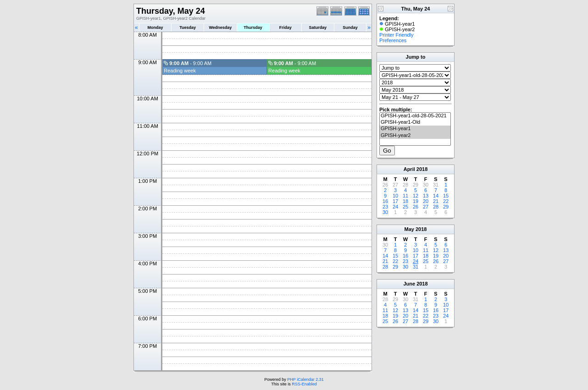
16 (385, 201)
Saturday (318, 27)
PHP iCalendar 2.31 (305, 379)
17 (395, 201)
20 (426, 201)
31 (416, 267)
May (409, 229)
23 (385, 207)
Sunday (350, 27)
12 (416, 196)
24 (395, 207)
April (409, 169)
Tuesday (188, 27)
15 (446, 196)
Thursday (253, 27)
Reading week (180, 71)
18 (405, 201)
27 (426, 207)
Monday (155, 27)
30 (385, 212)
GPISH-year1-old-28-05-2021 (415, 116)
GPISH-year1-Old (415, 122)
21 (436, 201)
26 (416, 207)
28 (436, 207)
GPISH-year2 (415, 136)
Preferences (393, 40)
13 (426, 196)
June (409, 284)
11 (405, 196)
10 (395, 196)
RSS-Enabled (304, 384)
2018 (422, 169)
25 (405, 207)
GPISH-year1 (415, 129)
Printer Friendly (397, 35)
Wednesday (220, 27)
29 (446, 207)
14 (436, 196)
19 (416, 201)
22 (446, 201)
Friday (286, 27)
